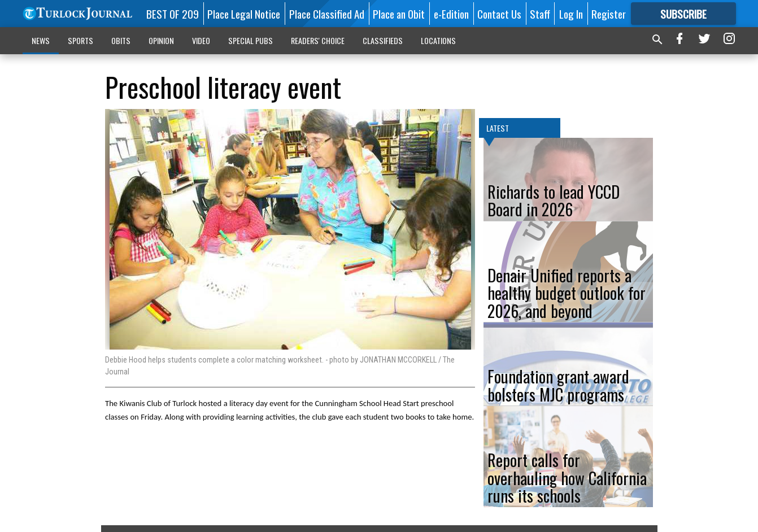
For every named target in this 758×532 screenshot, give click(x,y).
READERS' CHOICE (318, 40)
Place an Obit (399, 14)
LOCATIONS (438, 40)
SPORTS (80, 40)
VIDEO (201, 40)
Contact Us (499, 14)
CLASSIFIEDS (383, 40)
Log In (571, 14)
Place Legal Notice (244, 14)
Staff (540, 14)
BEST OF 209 (173, 14)
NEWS (41, 40)
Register (609, 14)
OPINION (161, 40)
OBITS (121, 40)
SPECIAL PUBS (251, 40)
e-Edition (451, 14)
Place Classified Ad (327, 14)
